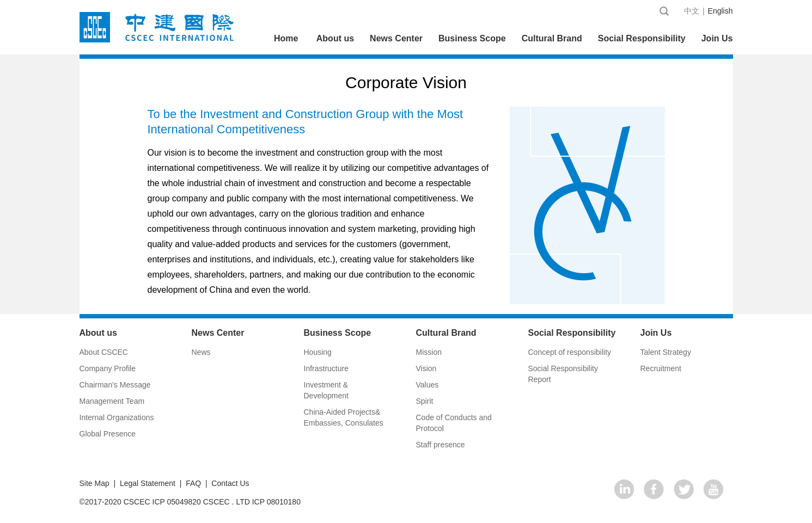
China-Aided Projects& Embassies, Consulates (344, 417)
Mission (429, 352)
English (721, 11)
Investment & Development (326, 390)
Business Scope (472, 38)
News (201, 352)
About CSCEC (104, 352)
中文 (692, 11)
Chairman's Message (115, 385)
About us (335, 38)
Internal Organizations (117, 417)
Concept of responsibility (570, 352)
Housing (318, 352)
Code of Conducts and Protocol (454, 423)
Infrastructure (326, 368)
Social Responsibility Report (563, 374)
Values (428, 385)
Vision (426, 368)
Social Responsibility (642, 38)
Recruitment (661, 368)
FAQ (193, 483)
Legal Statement (148, 483)
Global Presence (108, 434)
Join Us (717, 38)
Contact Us (230, 483)
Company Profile (108, 368)
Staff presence (441, 445)
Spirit (425, 401)
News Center (396, 38)
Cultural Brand (552, 38)
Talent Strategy (666, 352)
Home (286, 38)
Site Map (94, 483)
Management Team (112, 401)
